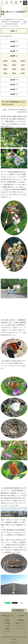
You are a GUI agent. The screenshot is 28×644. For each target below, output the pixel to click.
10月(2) (23, 61)
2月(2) (14, 73)
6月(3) (5, 69)
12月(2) (5, 61)
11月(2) (14, 61)
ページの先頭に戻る (18, 610)
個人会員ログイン (16, 4)
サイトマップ (8, 631)
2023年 (13, 56)
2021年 (13, 85)
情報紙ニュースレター (21, 623)
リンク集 (7, 626)
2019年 (13, 94)
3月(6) (5, 73)
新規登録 (7, 4)
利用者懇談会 (21, 620)
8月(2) (14, 65)
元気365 (16, 643)
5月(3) (14, 69)
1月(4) (23, 73)
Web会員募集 (7, 623)
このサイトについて (2, 4)
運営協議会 (7, 620)
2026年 (13, 41)
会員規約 (7, 629)
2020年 (13, 89)
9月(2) (5, 65)
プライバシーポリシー (21, 629)
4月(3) (23, 69)
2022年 (13, 80)
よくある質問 (21, 616)
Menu (13, 31)
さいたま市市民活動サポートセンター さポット (13, 19)
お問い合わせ (11, 4)
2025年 (13, 46)
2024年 (13, 51)
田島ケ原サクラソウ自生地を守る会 (11, 22)
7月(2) (23, 65)
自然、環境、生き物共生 (12, 24)
